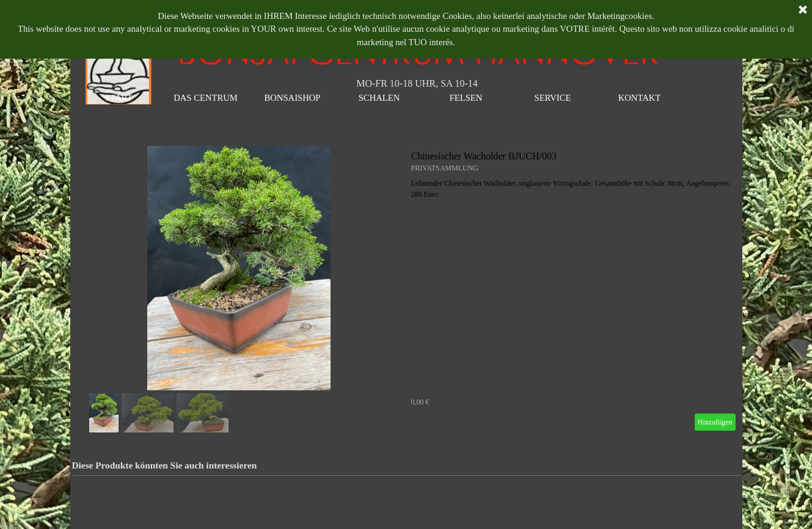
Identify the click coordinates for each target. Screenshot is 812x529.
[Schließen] (803, 10)
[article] (406, 291)
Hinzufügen (715, 422)
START (119, 98)
